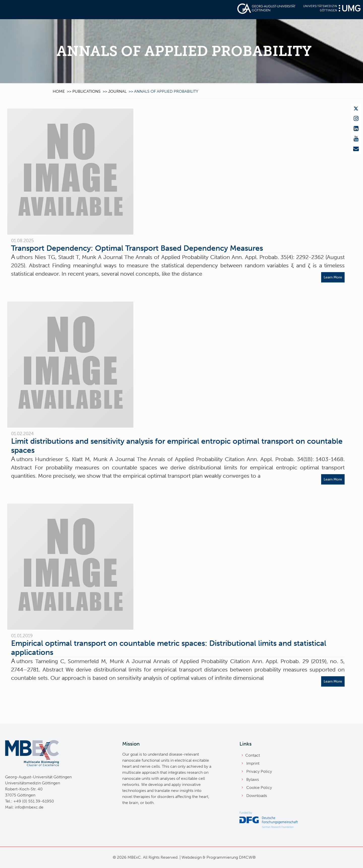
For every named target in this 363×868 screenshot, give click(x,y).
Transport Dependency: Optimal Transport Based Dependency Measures (137, 248)
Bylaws (253, 779)
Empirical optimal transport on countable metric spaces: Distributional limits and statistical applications (169, 648)
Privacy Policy (259, 771)
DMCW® (247, 857)
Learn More (333, 277)
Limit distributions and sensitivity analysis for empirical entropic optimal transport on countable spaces (177, 446)
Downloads (257, 796)
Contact (253, 755)
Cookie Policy (259, 787)
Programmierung (222, 857)
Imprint (253, 763)
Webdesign (192, 857)
